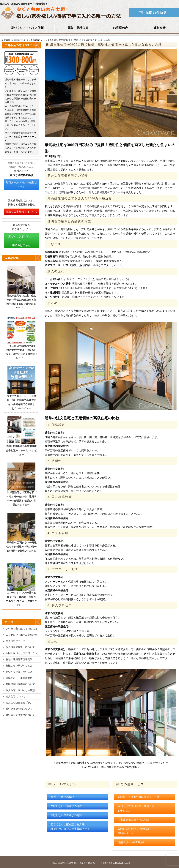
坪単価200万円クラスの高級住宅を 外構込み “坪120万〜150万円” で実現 (22, 547)
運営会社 (160, 28)
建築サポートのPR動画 (131, 842)
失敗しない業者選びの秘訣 (66, 815)
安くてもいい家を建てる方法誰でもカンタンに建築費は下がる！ (71, 827)
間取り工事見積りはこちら (21, 212)
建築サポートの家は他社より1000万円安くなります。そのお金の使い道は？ (100, 763)
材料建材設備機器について (20, 684)
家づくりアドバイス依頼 (27, 28)
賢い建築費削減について (19, 709)
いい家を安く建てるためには (22, 629)
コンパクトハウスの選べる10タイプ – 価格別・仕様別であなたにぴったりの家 (21, 597)
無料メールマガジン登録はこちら (21, 185)
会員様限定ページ (38, 40)
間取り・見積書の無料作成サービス (139, 797)
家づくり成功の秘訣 (62, 797)
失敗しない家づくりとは (19, 666)
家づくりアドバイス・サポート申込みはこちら (21, 241)
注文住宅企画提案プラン (19, 703)
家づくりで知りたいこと (19, 672)
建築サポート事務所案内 (19, 678)
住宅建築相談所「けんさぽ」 (135, 820)
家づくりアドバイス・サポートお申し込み (136, 808)
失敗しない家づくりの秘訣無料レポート (133, 831)
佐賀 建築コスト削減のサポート (15, 40)
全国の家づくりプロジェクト (22, 653)
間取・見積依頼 (78, 28)
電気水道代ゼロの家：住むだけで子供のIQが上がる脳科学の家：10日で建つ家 (21, 300)
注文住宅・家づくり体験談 (20, 690)
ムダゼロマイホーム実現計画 (22, 635)
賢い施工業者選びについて (20, 715)
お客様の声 (120, 28)
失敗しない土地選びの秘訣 (66, 806)
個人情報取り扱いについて (20, 647)
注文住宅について (15, 696)
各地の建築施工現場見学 (19, 659)
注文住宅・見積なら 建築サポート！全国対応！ (91, 863)
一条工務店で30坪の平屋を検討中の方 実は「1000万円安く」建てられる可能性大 (21, 350)
